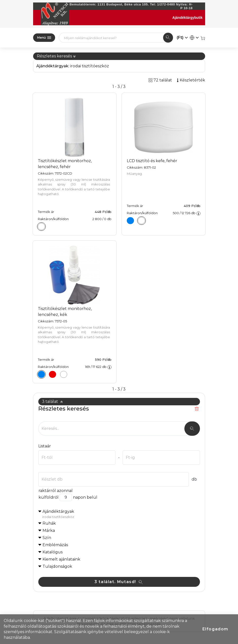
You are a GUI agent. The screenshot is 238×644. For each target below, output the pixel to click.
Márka (49, 530)
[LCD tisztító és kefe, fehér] (142, 221)
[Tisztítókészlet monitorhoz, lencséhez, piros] (53, 374)
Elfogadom (215, 629)
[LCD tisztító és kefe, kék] (130, 221)
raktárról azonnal (55, 491)
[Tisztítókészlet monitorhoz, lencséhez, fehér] (42, 227)
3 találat (53, 401)
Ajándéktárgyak (121, 514)
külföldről (48, 497)
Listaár (45, 446)
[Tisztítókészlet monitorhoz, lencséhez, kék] (42, 374)
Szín (47, 538)
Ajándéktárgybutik (187, 18)
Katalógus (53, 552)
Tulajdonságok (57, 566)
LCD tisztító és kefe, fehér (152, 161)
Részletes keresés (56, 56)
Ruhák (49, 523)
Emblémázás (55, 545)
